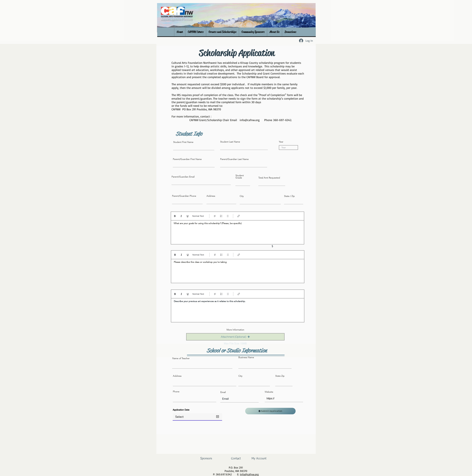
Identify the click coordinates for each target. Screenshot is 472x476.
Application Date (181, 410)
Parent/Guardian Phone (184, 196)
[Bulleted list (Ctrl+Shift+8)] (228, 216)
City (242, 196)
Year (281, 142)
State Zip (280, 376)
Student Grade (240, 177)
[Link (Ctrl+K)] (239, 216)
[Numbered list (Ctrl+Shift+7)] (221, 216)
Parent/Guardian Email (183, 177)
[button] (196, 32)
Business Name (246, 357)
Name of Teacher (181, 358)
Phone (176, 392)
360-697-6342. (282, 120)
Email (223, 392)
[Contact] (236, 459)
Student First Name (183, 142)
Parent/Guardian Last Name (234, 159)
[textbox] (237, 231)
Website (269, 392)
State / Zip (289, 196)
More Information (235, 330)
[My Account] (259, 459)
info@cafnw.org (250, 120)
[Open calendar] (218, 417)
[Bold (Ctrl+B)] (175, 216)
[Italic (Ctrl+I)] (181, 216)
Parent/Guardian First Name (187, 159)
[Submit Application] (270, 411)
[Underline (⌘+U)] (188, 216)
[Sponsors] (206, 459)
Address (211, 196)
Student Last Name (230, 142)
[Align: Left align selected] (215, 216)
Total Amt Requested (269, 178)
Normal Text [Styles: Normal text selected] (198, 216)
